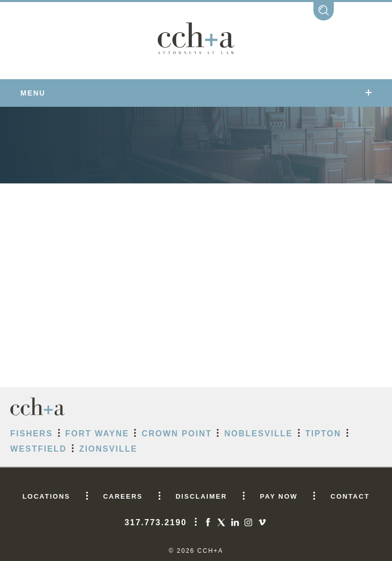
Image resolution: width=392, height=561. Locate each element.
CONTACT (350, 496)
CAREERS (123, 496)
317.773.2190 (156, 522)
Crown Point (177, 434)
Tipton (323, 434)
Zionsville (108, 449)
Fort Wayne (97, 434)
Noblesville (258, 434)
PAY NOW (279, 496)
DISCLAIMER (201, 496)
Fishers (31, 434)
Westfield (38, 449)
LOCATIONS (46, 496)
